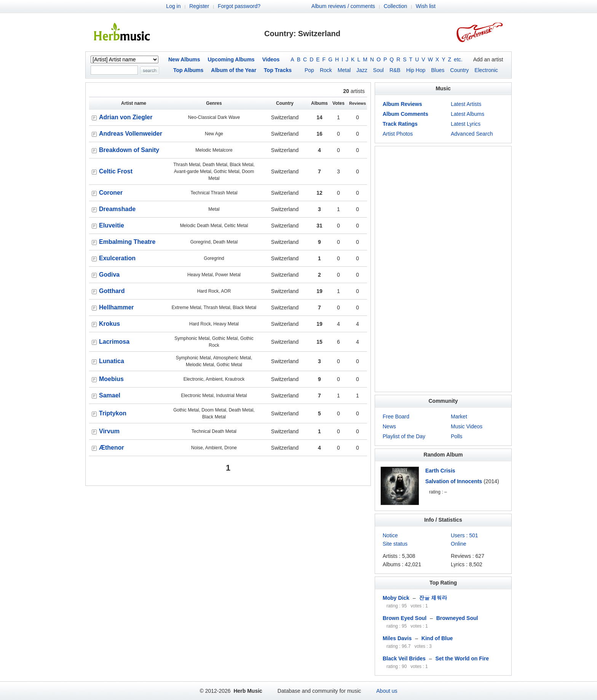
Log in (173, 6)
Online (458, 544)
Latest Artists (466, 104)
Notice (390, 535)
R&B (395, 70)
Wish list (426, 6)
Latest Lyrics (466, 124)
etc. (458, 59)
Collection (395, 6)
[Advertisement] (443, 269)
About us (387, 691)
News (389, 426)
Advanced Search (472, 134)
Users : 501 (465, 535)
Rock (326, 70)
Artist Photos (398, 134)
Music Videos (467, 426)
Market (459, 416)
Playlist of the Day (404, 436)
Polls (457, 436)
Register (199, 6)
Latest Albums (468, 114)
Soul (378, 70)
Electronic (486, 70)
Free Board (396, 416)
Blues (438, 70)
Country (459, 70)
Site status (395, 544)
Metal (344, 70)
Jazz (362, 70)
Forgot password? (239, 6)
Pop (309, 70)
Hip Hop (416, 70)
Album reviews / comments (343, 6)
